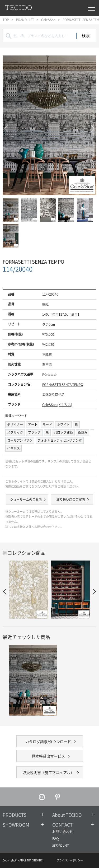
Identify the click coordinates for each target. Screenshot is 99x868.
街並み (83, 432)
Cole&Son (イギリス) (57, 405)
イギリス (13, 448)
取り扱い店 (61, 845)
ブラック (34, 432)
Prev (8, 125)
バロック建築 (63, 432)
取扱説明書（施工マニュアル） (48, 772)
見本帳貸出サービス (48, 756)
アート (33, 424)
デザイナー (15, 424)
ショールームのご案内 (26, 500)
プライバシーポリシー (70, 860)
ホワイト (63, 424)
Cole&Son (48, 20)
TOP (6, 20)
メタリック (15, 432)
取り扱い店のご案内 (71, 500)
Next (91, 125)
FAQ (56, 838)
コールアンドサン (20, 440)
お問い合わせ (63, 831)
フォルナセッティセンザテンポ (60, 440)
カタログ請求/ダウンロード (48, 741)
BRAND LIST (25, 20)
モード (47, 424)
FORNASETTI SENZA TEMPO (63, 385)
